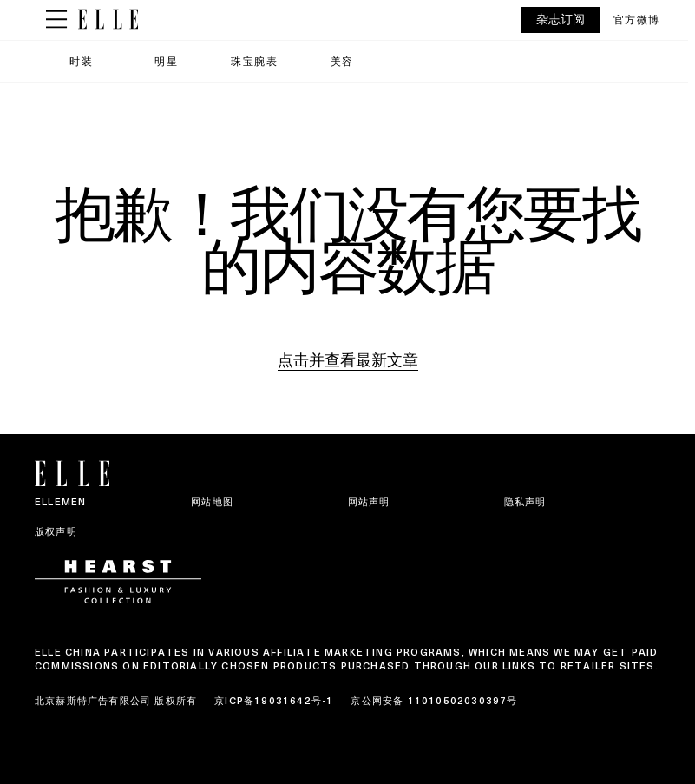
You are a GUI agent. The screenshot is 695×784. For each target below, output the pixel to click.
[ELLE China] (108, 20)
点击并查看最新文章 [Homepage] (348, 360)
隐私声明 (525, 502)
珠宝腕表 (254, 61)
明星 (166, 61)
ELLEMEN (60, 502)
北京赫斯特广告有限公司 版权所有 (116, 701)
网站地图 (212, 502)
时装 (81, 61)
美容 (342, 61)
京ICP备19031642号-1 (274, 701)
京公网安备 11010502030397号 (434, 701)
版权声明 (56, 531)
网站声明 (369, 502)
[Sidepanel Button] (56, 20)
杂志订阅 (561, 20)
